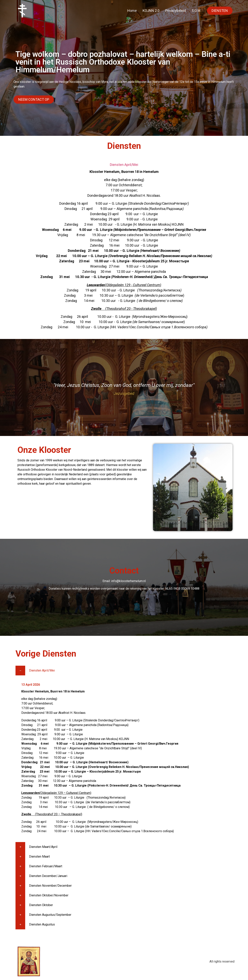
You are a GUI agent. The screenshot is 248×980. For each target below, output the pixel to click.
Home (132, 11)
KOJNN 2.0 (151, 11)
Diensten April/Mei (124, 165)
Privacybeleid (176, 11)
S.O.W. (196, 11)
